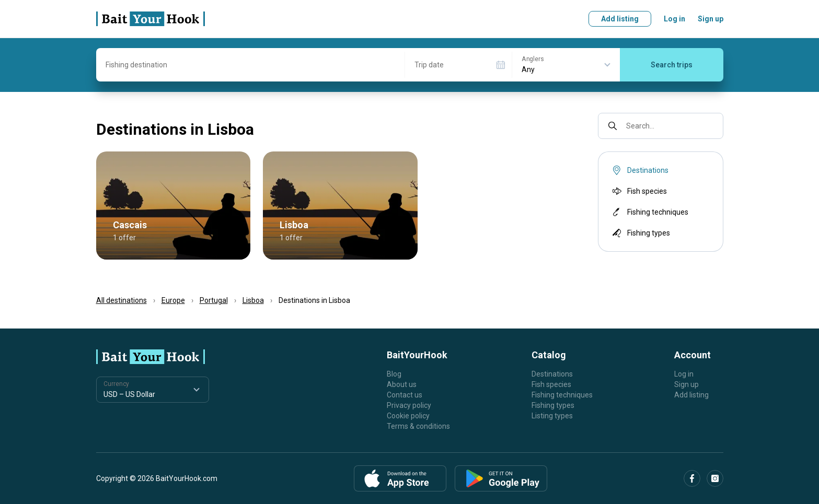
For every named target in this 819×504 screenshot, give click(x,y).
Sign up (711, 19)
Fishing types (640, 233)
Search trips (672, 65)
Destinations (552, 374)
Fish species (639, 191)
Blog (394, 374)
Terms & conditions (418, 426)
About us (402, 384)
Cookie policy (408, 416)
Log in (674, 19)
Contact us (405, 395)
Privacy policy (409, 405)
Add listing (620, 19)
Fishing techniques (649, 212)
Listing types (552, 416)
